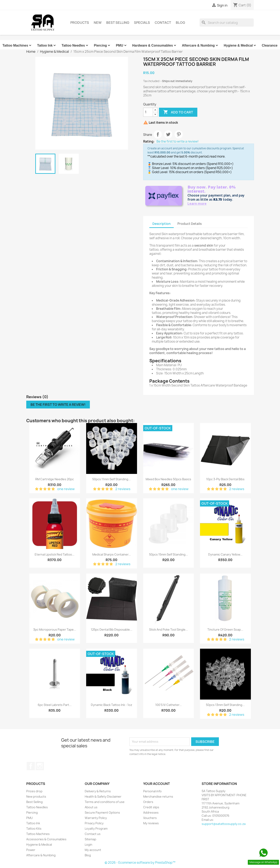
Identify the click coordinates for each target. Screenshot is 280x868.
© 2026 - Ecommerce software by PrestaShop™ (140, 863)
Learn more (197, 204)
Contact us (93, 834)
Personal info (152, 791)
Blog (180, 23)
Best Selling (118, 23)
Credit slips (151, 807)
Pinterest (179, 134)
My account (93, 850)
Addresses (151, 813)
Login (89, 845)
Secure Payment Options (102, 813)
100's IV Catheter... (169, 705)
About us (91, 807)
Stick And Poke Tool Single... (169, 630)
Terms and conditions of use (105, 802)
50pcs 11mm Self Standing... (111, 479)
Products (80, 23)
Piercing (102, 46)
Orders (148, 802)
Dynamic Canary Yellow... (225, 554)
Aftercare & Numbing (200, 46)
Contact (163, 23)
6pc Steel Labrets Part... (55, 705)
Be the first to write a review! (178, 142)
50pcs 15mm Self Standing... (169, 554)
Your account (157, 784)
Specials (142, 23)
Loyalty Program (96, 829)
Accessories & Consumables (46, 839)
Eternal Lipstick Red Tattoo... (55, 554)
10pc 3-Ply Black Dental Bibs (225, 479)
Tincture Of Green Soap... (225, 630)
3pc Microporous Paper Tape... (55, 630)
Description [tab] (162, 224)
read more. (217, 156)
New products (36, 797)
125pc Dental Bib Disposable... (112, 630)
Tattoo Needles (75, 46)
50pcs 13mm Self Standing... (225, 705)
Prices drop (34, 791)
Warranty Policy (96, 818)
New (98, 23)
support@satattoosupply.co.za (224, 824)
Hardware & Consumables (155, 46)
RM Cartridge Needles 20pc (55, 479)
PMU (122, 46)
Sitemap (90, 839)
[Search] (227, 23)
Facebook (31, 766)
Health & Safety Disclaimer (103, 797)
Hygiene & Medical (240, 46)
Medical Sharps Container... (112, 554)
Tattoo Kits (34, 829)
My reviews (151, 823)
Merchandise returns (158, 797)
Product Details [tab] (190, 224)
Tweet (168, 134)
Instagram (40, 766)
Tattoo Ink (47, 46)
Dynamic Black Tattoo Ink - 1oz (111, 705)
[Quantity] (148, 112)
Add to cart (178, 112)
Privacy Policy (94, 823)
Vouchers (150, 818)
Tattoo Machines (17, 46)
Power (31, 850)
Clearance (270, 45)
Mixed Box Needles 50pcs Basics (168, 479)
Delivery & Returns (98, 791)
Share (158, 134)
